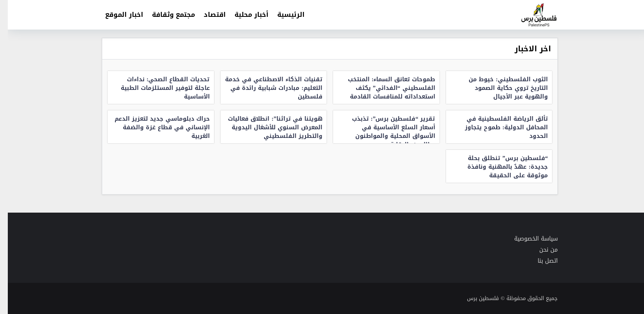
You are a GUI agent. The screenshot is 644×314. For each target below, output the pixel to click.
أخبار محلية (244, 15)
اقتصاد (207, 15)
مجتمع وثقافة (166, 15)
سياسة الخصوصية (528, 239)
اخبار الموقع (116, 15)
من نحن (541, 250)
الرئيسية (283, 15)
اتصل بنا (540, 261)
